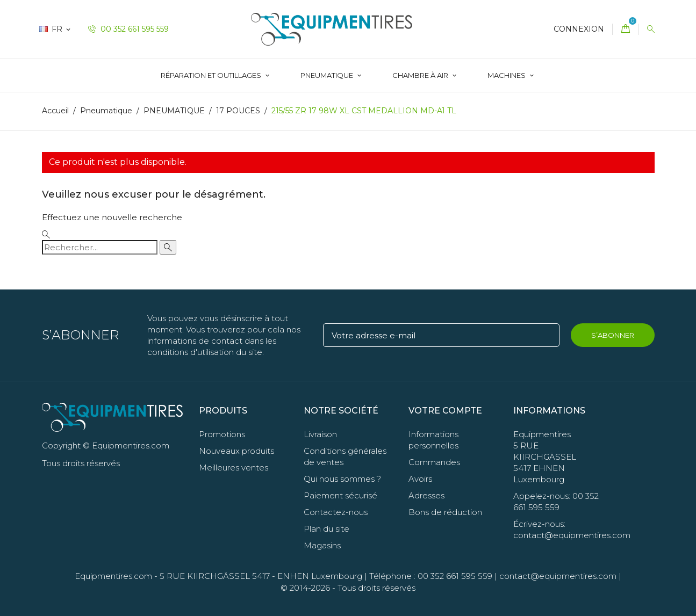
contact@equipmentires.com (558, 576)
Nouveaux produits (236, 451)
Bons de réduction (445, 512)
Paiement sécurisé (340, 495)
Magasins (322, 545)
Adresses (426, 495)
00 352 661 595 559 (128, 29)
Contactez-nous (336, 512)
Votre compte (445, 411)
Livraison (320, 434)
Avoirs (420, 479)
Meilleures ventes (234, 468)
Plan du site (327, 529)
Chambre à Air (421, 75)
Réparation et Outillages (212, 75)
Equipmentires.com (113, 576)
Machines (507, 75)
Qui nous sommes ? (342, 479)
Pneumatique (328, 75)
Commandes (434, 462)
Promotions (222, 434)
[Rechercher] (100, 247)
